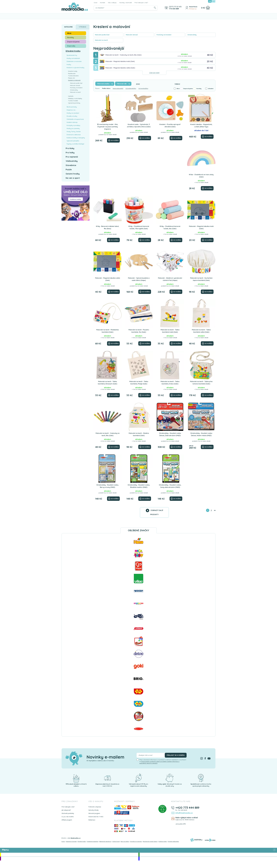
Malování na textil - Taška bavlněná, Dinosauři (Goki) (108, 383)
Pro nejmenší (72, 157)
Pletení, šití (71, 78)
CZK (210, 1)
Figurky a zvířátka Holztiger (75, 144)
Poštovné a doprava (95, 807)
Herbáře (71, 96)
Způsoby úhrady (93, 810)
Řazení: (98, 88)
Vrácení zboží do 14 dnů (96, 817)
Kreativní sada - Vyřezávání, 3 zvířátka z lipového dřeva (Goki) (139, 126)
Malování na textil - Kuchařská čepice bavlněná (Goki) (201, 279)
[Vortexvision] (210, 840)
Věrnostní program (94, 813)
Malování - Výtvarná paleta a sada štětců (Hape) (139, 279)
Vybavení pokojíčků (73, 141)
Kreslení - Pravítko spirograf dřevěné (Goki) (170, 126)
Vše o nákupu (112, 3)
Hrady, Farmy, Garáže (74, 132)
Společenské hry (72, 55)
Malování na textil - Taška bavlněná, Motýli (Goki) (139, 383)
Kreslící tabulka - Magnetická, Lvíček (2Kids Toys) (201, 126)
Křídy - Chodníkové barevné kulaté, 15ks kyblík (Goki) (139, 227)
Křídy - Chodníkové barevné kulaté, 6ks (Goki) (170, 227)
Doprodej (71, 46)
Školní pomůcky (72, 107)
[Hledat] (155, 8)
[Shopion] (196, 840)
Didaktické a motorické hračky (74, 63)
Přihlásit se (193, 9)
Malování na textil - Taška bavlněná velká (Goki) (201, 331)
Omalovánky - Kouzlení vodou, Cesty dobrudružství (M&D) (170, 486)
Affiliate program (67, 820)
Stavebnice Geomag (71, 841)
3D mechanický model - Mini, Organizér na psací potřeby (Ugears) (108, 127)
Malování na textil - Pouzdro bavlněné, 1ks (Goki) (139, 331)
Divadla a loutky (72, 116)
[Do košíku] (113, 140)
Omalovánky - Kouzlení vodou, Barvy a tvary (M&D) (108, 486)
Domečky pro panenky (136, 841)
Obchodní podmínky (68, 813)
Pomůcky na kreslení (76, 88)
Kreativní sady (73, 71)
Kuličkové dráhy (163, 841)
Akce (178, 89)
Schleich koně (116, 841)
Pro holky (70, 153)
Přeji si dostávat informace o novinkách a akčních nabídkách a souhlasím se (163, 761)
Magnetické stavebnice (105, 841)
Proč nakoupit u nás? (141, 3)
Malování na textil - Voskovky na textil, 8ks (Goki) (123, 55)
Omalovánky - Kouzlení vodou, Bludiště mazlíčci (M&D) (139, 486)
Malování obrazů (75, 85)
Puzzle (69, 169)
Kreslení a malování (74, 80)
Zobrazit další (154, 73)
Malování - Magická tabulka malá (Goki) (120, 61)
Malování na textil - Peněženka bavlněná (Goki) (107, 331)
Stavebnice (71, 165)
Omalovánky (74, 90)
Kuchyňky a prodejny (73, 125)
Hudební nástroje (72, 122)
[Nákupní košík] (208, 8)
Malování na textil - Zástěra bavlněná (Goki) (139, 434)
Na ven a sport (73, 178)
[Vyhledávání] (126, 8)
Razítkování (72, 73)
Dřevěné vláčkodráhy (173, 841)
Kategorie (68, 27)
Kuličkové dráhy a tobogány (76, 138)
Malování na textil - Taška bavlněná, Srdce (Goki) (170, 383)
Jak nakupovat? (66, 810)
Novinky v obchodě (126, 3)
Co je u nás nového (68, 817)
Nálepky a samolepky (75, 98)
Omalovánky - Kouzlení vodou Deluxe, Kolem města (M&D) (201, 434)
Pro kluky (70, 148)
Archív (63, 841)
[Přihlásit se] (187, 8)
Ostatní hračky (73, 174)
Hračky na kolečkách (73, 58)
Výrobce (83, 27)
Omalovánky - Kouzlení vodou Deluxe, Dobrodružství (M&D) (170, 434)
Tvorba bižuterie (73, 76)
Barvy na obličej (125, 841)
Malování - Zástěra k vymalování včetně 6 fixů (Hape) (170, 279)
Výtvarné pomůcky (74, 103)
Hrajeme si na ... (72, 110)
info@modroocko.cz (184, 813)
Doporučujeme (188, 89)
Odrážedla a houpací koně (75, 119)
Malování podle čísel (76, 83)
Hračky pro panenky (73, 128)
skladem (211, 89)
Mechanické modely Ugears (150, 841)
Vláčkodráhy (72, 161)
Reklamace (92, 820)
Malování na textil (75, 92)
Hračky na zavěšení (73, 113)
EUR (214, 1)
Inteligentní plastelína (93, 841)
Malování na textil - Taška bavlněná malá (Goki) (170, 331)
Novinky (199, 89)
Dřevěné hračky (73, 51)
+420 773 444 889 (187, 808)
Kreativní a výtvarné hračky (75, 68)
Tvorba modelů (73, 101)
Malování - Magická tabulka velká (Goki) (120, 68)
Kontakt (103, 3)
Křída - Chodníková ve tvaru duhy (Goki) (201, 176)
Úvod (95, 3)
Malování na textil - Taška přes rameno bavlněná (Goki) (201, 383)
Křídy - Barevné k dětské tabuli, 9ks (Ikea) (108, 227)
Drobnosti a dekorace (74, 135)
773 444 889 (174, 9)
